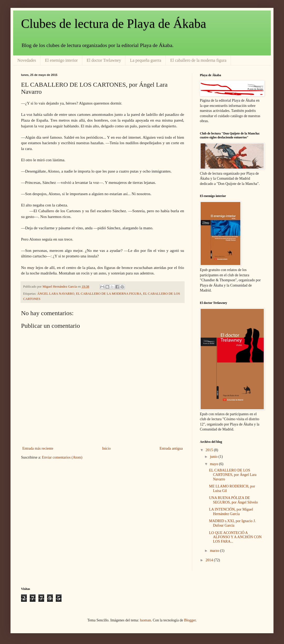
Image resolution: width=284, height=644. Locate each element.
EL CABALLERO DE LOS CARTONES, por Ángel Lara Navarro (233, 475)
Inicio (106, 448)
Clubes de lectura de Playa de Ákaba (114, 24)
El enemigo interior (61, 60)
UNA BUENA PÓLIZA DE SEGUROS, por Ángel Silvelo (233, 500)
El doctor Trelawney (104, 60)
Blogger (190, 620)
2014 (210, 560)
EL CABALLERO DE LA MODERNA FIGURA (109, 294)
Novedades (27, 60)
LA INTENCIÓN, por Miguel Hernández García (231, 512)
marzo (215, 551)
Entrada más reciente (38, 448)
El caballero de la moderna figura (198, 60)
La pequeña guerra (146, 60)
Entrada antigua (171, 448)
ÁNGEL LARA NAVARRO (56, 294)
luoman (145, 620)
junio (214, 457)
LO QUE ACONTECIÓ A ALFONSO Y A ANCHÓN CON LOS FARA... (235, 537)
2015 (210, 450)
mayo (214, 464)
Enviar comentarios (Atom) (62, 457)
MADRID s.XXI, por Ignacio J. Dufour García (232, 523)
